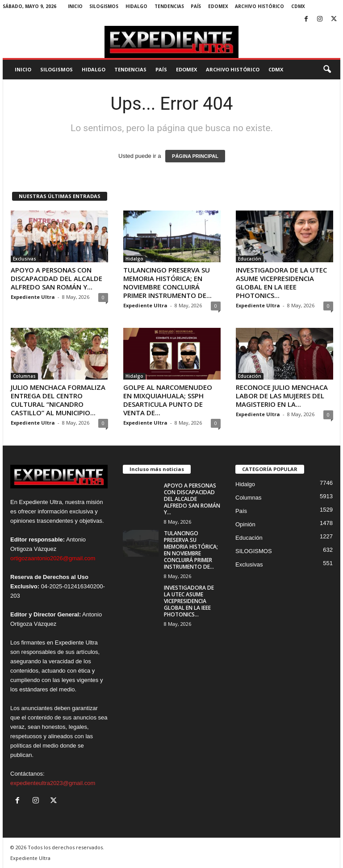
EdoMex (218, 6)
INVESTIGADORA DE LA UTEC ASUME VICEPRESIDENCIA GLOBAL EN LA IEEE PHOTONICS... (281, 283)
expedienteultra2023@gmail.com (53, 783)
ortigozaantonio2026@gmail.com (53, 558)
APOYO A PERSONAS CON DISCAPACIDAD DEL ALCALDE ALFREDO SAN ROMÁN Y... (56, 278)
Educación (250, 259)
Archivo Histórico (259, 6)
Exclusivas (25, 259)
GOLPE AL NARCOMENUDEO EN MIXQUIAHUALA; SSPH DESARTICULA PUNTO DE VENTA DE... (168, 400)
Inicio (75, 6)
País (196, 6)
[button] (327, 70)
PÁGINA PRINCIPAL (195, 156)
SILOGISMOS (104, 6)
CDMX (298, 6)
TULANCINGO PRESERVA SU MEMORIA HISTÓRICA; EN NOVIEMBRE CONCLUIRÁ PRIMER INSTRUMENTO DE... (167, 283)
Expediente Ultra (33, 297)
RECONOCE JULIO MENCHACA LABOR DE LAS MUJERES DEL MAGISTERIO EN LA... (282, 396)
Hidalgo (136, 6)
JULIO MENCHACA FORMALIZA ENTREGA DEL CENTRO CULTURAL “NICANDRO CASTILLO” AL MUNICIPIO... (58, 400)
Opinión (245, 524)
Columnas (24, 376)
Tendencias (169, 6)
